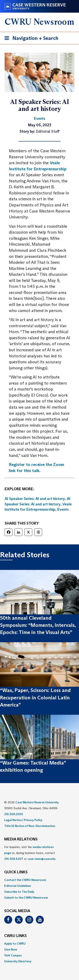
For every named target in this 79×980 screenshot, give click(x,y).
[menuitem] (39, 880)
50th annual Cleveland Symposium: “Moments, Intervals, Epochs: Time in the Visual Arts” (38, 625)
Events (63, 509)
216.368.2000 (14, 814)
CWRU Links (15, 936)
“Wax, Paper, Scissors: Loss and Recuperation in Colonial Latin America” (35, 697)
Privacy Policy (33, 820)
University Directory (18, 961)
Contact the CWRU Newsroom (25, 880)
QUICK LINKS (16, 872)
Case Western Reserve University (37, 802)
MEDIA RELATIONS (21, 839)
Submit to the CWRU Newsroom (26, 898)
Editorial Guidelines (18, 886)
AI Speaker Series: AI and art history (35, 499)
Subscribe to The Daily (19, 892)
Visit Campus (13, 955)
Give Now (11, 949)
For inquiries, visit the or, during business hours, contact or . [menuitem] (30, 853)
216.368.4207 (14, 859)
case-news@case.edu (42, 859)
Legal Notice (13, 820)
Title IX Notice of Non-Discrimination (30, 826)
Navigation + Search (30, 39)
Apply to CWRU (15, 944)
